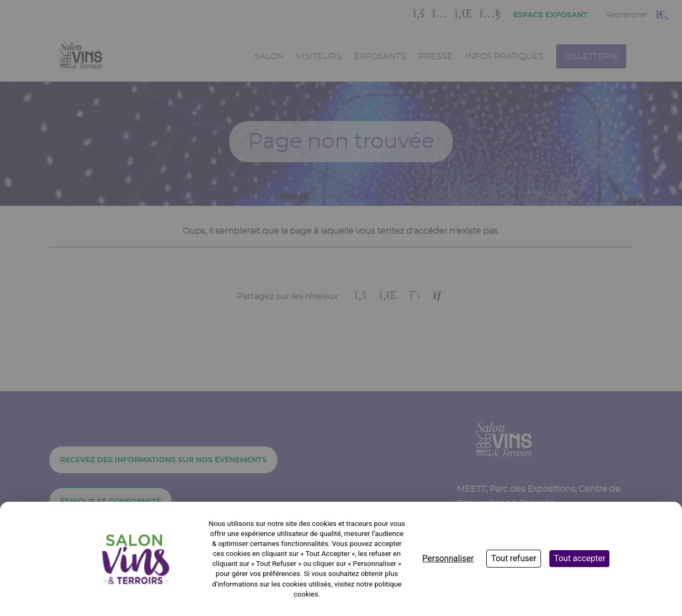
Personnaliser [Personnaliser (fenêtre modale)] (448, 558)
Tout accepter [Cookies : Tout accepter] (579, 558)
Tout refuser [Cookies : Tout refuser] (514, 558)
